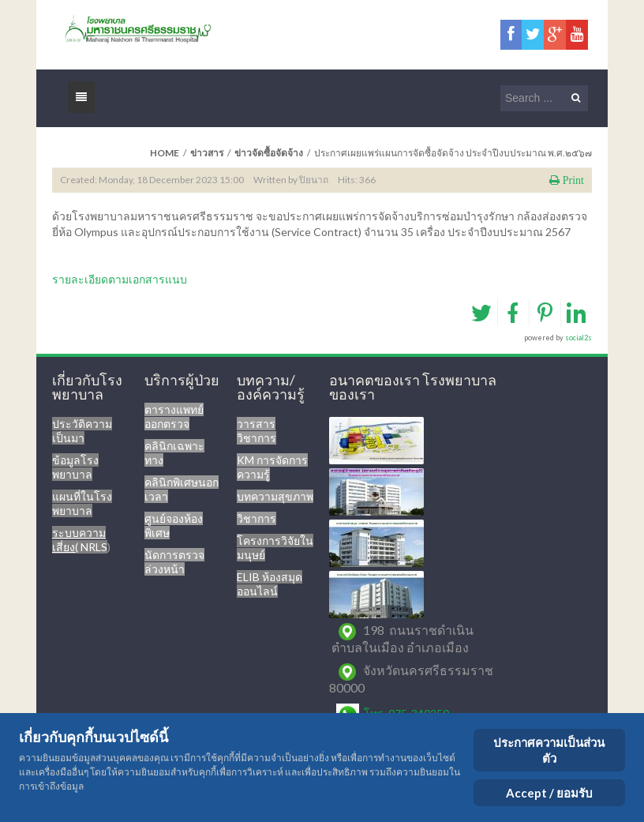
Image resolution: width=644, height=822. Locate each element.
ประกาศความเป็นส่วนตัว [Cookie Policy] (549, 750)
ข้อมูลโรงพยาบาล (75, 467)
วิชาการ (256, 518)
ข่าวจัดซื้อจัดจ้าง (269, 153)
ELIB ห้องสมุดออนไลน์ (270, 584)
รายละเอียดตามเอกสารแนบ (120, 279)
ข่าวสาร (207, 153)
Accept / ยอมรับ (549, 793)
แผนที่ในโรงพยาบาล (82, 503)
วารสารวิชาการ (256, 431)
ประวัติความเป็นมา (82, 431)
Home (165, 153)
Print (572, 180)
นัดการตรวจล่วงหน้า (174, 562)
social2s (578, 338)
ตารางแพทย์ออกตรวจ (174, 417)
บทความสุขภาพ (275, 496)
